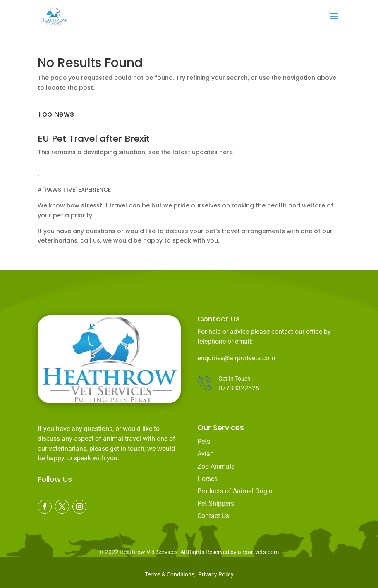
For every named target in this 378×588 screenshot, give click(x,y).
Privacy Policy (216, 574)
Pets (204, 442)
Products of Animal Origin (235, 491)
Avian (206, 454)
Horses (207, 479)
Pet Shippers (216, 503)
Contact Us (213, 516)
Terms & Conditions (170, 574)
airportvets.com (258, 552)
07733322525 (239, 388)
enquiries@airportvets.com (236, 358)
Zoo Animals (216, 466)
